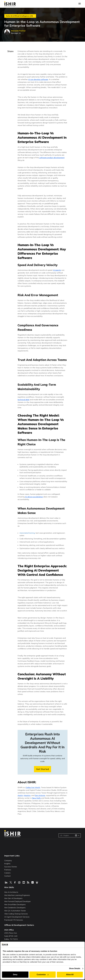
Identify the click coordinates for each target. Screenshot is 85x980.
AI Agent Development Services (17, 917)
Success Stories (11, 867)
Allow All (70, 975)
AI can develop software (38, 79)
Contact (7, 876)
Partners (8, 870)
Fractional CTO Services (14, 920)
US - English (69, 835)
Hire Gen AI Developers (13, 898)
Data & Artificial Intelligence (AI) (19, 16)
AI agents (57, 270)
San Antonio (40, 795)
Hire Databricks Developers (15, 908)
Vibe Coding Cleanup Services (16, 914)
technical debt (23, 400)
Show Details (75, 968)
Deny (15, 975)
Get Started (42, 769)
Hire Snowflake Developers (15, 904)
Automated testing (27, 533)
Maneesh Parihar (19, 31)
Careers (7, 873)
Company (8, 860)
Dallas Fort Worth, (33, 787)
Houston (27, 795)
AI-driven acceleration (34, 497)
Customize (43, 975)
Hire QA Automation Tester (15, 911)
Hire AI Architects (11, 892)
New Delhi (36, 798)
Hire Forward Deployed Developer (17, 901)
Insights (7, 864)
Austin (20, 795)
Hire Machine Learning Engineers (17, 895)
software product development (52, 158)
